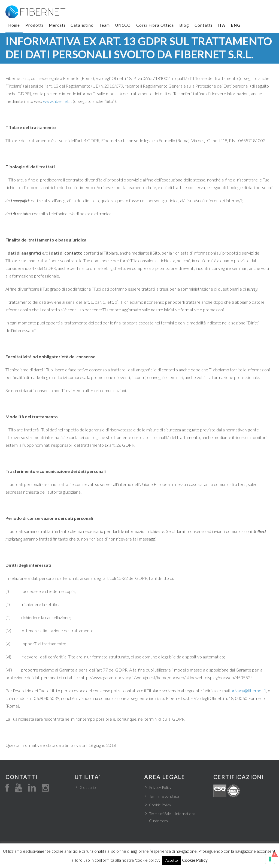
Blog (184, 25)
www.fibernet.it (57, 101)
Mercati (57, 25)
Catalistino (82, 25)
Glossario (88, 787)
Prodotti (34, 25)
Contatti (203, 25)
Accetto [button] (172, 860)
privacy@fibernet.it (248, 690)
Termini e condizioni (165, 796)
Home (14, 25)
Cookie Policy (160, 805)
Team (104, 25)
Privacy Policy (160, 787)
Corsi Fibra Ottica (155, 25)
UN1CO (123, 25)
